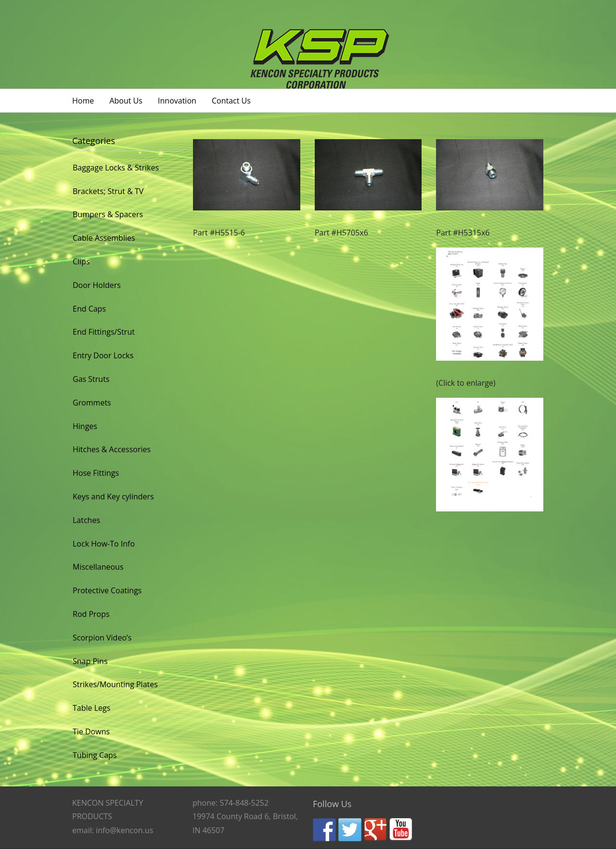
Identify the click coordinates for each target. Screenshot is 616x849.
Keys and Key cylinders (113, 496)
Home (83, 101)
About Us (126, 101)
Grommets (92, 403)
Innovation (177, 101)
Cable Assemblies (104, 238)
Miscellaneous (98, 567)
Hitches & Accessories (112, 449)
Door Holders (97, 285)
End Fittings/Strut (104, 332)
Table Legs (91, 708)
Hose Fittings (96, 473)
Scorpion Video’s (102, 638)
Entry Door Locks (103, 355)
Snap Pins (90, 661)
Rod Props (91, 614)
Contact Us (231, 101)
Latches (86, 520)
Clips (81, 261)
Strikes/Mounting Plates (115, 684)
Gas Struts (91, 379)
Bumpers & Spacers (108, 214)
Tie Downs (91, 731)
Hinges (85, 426)
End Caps (89, 309)
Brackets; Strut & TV (108, 191)
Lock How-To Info (104, 544)
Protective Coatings (107, 590)
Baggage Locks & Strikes (116, 168)
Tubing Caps (95, 755)
